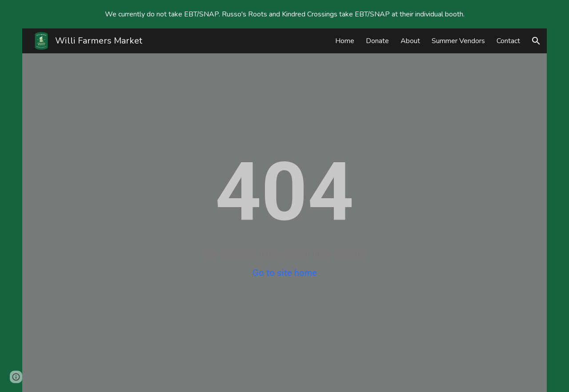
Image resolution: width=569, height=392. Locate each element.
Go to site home (285, 273)
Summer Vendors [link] (458, 41)
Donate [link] (377, 41)
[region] (284, 14)
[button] (536, 41)
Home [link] (345, 41)
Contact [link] (508, 41)
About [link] (410, 41)
